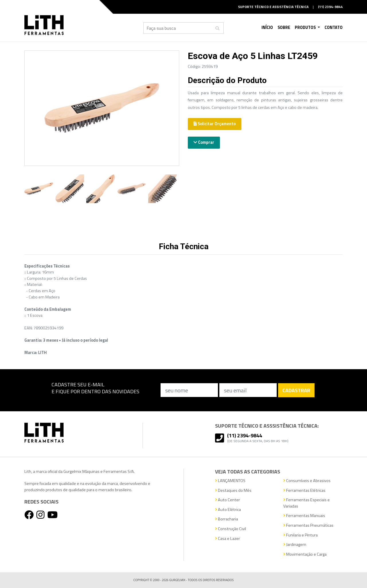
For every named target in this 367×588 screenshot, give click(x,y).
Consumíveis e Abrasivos (307, 481)
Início (267, 27)
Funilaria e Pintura (300, 535)
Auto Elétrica (228, 510)
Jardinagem (295, 545)
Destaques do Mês (233, 490)
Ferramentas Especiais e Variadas (307, 503)
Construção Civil (231, 529)
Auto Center (228, 500)
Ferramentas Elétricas (304, 490)
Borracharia (227, 519)
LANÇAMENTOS (230, 481)
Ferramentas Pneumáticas (308, 525)
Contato (334, 27)
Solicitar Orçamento (215, 124)
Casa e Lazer (228, 539)
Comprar (204, 142)
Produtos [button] (306, 27)
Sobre (284, 27)
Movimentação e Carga (305, 554)
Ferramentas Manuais (304, 516)
